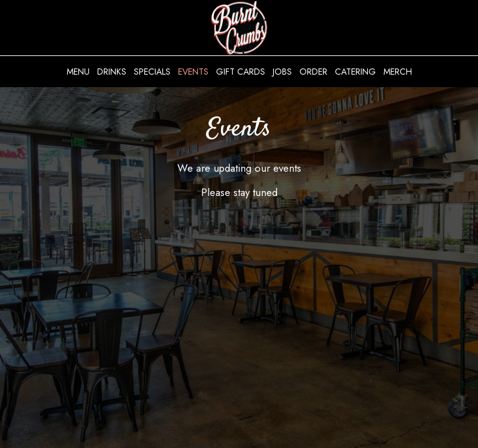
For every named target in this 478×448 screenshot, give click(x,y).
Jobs (282, 72)
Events (193, 72)
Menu (78, 72)
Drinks (112, 72)
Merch (398, 72)
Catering (355, 72)
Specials (152, 72)
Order (313, 72)
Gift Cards (241, 72)
